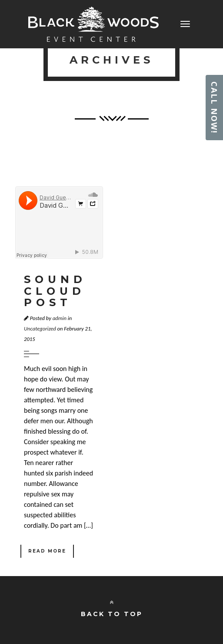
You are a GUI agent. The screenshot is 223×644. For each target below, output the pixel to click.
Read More (47, 551)
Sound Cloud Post (55, 291)
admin (60, 318)
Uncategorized (40, 329)
